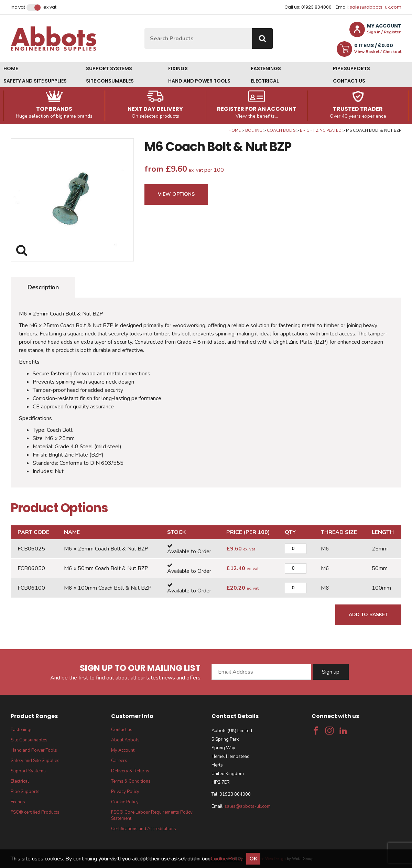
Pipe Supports (351, 68)
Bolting (254, 130)
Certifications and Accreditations (144, 829)
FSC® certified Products (35, 812)
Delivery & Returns (130, 771)
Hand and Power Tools (199, 81)
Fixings (178, 68)
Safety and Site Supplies (35, 81)
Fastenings (266, 68)
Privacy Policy (125, 792)
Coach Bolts (281, 130)
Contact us (349, 81)
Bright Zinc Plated (321, 130)
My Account (123, 750)
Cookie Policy (125, 802)
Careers (119, 761)
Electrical (265, 81)
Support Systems (109, 68)
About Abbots (125, 740)
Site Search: (145, 28)
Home (11, 68)
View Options (176, 194)
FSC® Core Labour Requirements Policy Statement (152, 815)
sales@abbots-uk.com (376, 7)
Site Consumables (110, 81)
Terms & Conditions (131, 781)
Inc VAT (18, 7)
